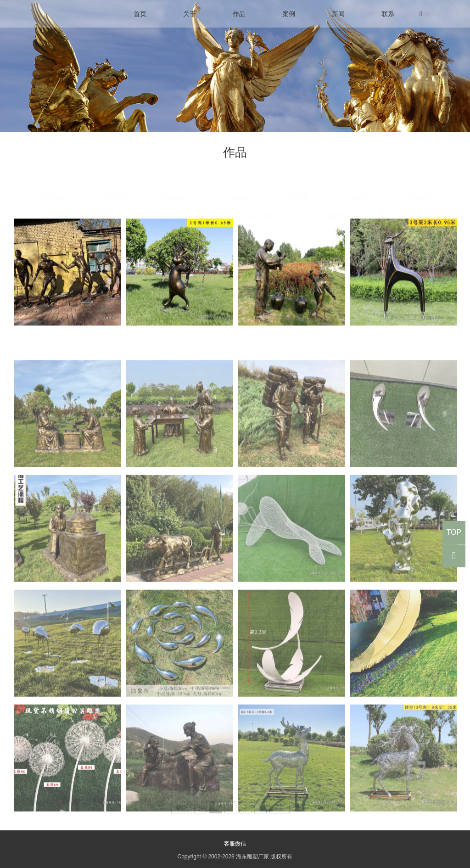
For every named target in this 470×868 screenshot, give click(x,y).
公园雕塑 (235, 180)
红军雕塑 (419, 180)
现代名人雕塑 (143, 199)
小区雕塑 (296, 180)
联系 (388, 14)
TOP (454, 532)
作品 (239, 14)
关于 (190, 14)
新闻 (338, 14)
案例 (289, 14)
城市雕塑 (51, 180)
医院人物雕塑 (266, 199)
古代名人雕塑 (204, 199)
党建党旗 (358, 180)
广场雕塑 (112, 180)
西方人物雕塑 (327, 199)
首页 (140, 14)
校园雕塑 (174, 180)
